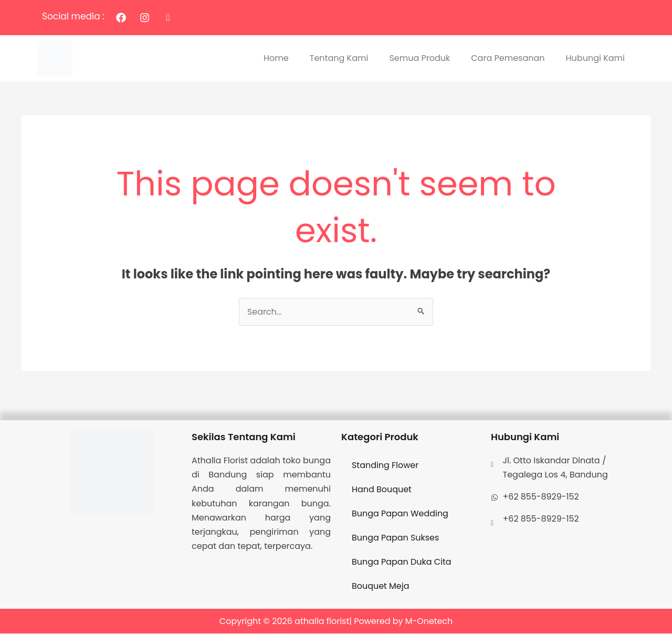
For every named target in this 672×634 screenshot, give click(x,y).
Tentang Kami (339, 58)
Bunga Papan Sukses (396, 538)
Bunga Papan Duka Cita (402, 562)
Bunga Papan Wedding (400, 513)
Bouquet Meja (381, 586)
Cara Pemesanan (508, 58)
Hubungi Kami (595, 58)
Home (276, 58)
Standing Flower (385, 465)
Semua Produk (419, 58)
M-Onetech (429, 621)
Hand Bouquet (382, 489)
